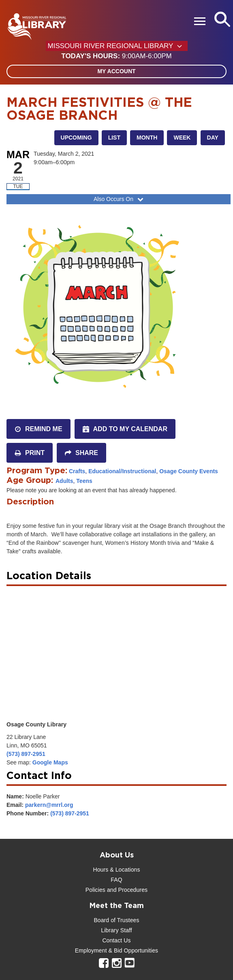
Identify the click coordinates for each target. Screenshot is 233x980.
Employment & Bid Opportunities (116, 950)
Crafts (77, 471)
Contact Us (116, 940)
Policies (95, 890)
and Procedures (126, 890)
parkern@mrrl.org (49, 805)
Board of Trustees (116, 920)
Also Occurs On (119, 199)
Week (182, 138)
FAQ (116, 880)
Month (147, 138)
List (114, 138)
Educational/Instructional (122, 471)
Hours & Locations (116, 870)
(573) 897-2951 (26, 754)
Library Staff (116, 930)
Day (213, 138)
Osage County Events (189, 471)
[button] (116, 56)
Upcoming (76, 138)
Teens (84, 481)
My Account (116, 71)
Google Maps (50, 762)
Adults (64, 481)
